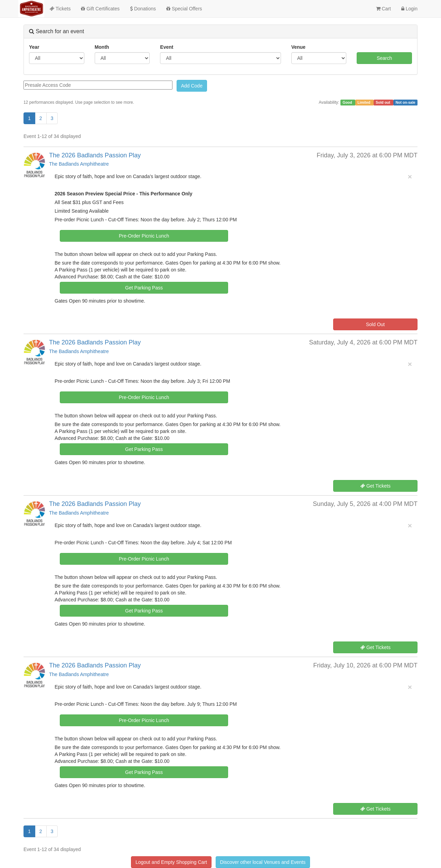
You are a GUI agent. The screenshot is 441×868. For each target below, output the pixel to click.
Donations (143, 9)
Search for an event (57, 31)
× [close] (410, 177)
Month (102, 47)
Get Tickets (375, 486)
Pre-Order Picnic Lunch (144, 236)
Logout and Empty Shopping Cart (171, 862)
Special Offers (184, 9)
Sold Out (375, 324)
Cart (383, 9)
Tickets (60, 9)
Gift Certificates (100, 9)
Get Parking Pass (144, 288)
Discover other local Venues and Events (263, 862)
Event (167, 47)
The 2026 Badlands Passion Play (95, 155)
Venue (298, 47)
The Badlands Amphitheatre (79, 164)
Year (34, 47)
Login (409, 9)
